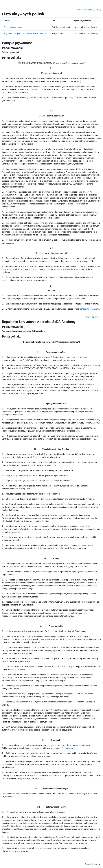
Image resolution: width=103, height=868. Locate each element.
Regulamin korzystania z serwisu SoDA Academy (25, 34)
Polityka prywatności (13, 27)
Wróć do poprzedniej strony (89, 10)
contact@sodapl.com (89, 309)
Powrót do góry (92, 317)
